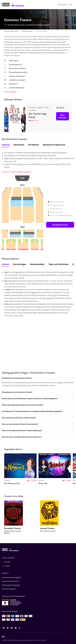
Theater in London (27, 31)
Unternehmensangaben (12, 577)
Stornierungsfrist (9, 589)
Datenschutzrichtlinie (10, 581)
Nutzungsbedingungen (11, 585)
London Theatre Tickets (11, 31)
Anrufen (8, 562)
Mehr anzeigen (11, 92)
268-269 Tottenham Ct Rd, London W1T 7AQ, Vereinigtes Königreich (27, 25)
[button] (38, 378)
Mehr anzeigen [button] (63, 116)
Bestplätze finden (60, 225)
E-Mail (7, 566)
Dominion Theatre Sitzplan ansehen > (17, 172)
